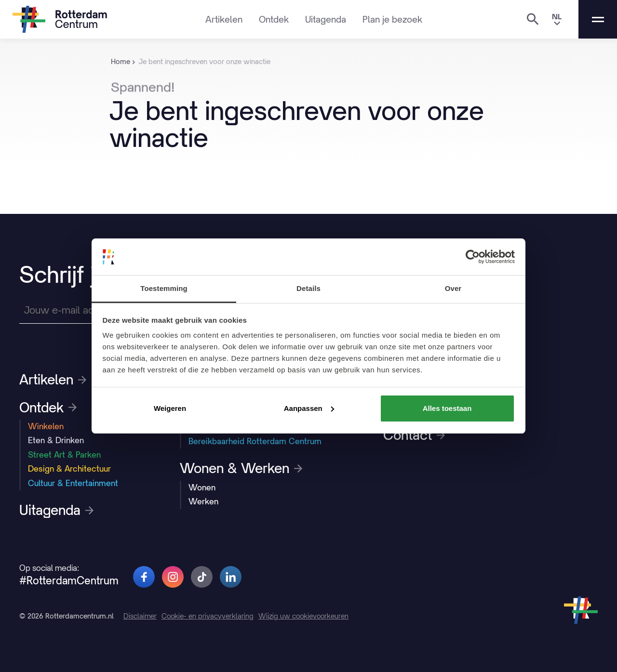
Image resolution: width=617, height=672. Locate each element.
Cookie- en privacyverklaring (208, 616)
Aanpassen (309, 408)
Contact (414, 435)
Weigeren (170, 408)
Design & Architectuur (69, 469)
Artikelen (224, 19)
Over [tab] (453, 288)
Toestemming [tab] (164, 288)
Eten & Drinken (56, 440)
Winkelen (46, 426)
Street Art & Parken (64, 455)
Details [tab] (308, 288)
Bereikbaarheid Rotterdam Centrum (255, 441)
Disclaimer (140, 616)
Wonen (202, 488)
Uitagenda (326, 19)
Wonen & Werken (241, 468)
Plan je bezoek (392, 19)
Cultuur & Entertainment (73, 483)
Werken (203, 501)
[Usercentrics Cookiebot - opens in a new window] (473, 257)
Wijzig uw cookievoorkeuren (303, 616)
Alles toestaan (447, 408)
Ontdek (274, 19)
